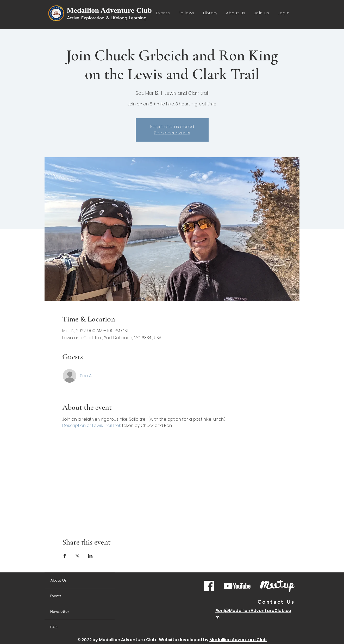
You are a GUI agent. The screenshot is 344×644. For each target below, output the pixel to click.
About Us (58, 580)
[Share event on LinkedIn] (90, 556)
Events (56, 596)
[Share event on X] (77, 556)
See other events (172, 133)
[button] (210, 13)
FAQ (54, 627)
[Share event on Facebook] (65, 556)
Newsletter (60, 612)
